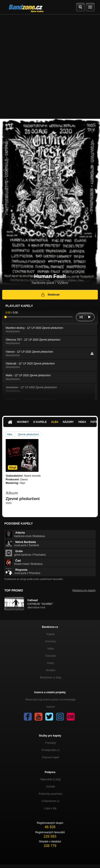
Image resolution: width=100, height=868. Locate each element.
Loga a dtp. (51, 808)
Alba (55, 422)
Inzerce (50, 707)
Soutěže (51, 670)
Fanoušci (51, 656)
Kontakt (51, 787)
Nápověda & (50, 779)
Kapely (51, 634)
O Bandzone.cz (51, 801)
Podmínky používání (51, 794)
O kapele (40, 422)
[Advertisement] (50, 67)
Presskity (51, 743)
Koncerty (50, 641)
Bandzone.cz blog (50, 677)
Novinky (23, 422)
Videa (82, 422)
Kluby (51, 663)
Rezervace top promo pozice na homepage (50, 700)
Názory (68, 422)
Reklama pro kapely (84, 590)
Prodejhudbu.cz (50, 750)
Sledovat (50, 295)
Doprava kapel (50, 757)
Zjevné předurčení (28, 434)
